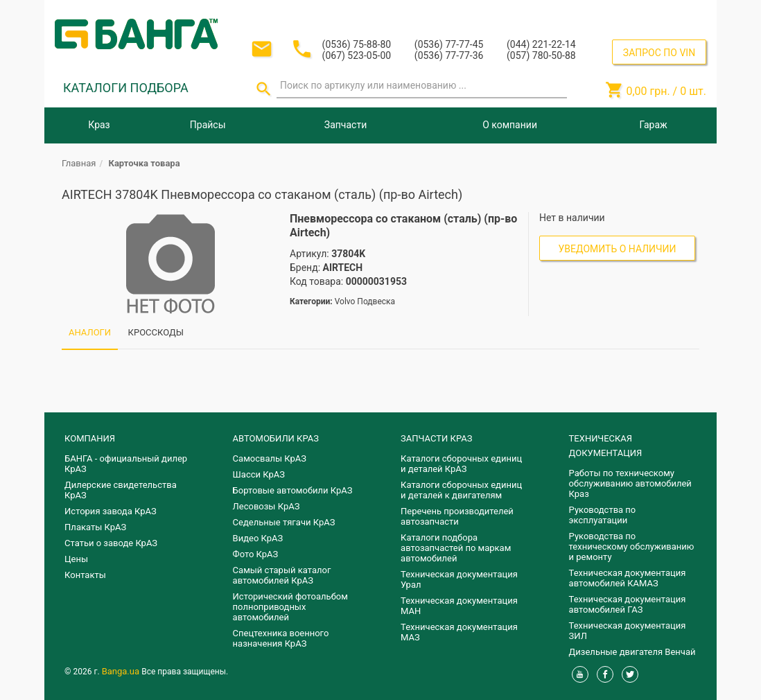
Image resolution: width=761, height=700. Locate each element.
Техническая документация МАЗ (459, 632)
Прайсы (208, 125)
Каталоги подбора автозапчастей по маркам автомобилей (456, 548)
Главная (79, 163)
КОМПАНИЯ (90, 438)
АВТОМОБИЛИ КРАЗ (276, 438)
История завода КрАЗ (111, 511)
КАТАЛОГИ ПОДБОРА (126, 88)
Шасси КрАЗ (259, 474)
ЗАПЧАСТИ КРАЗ (436, 438)
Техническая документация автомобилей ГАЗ (628, 604)
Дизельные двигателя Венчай (632, 652)
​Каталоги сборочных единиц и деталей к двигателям (461, 490)
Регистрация (669, 13)
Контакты (85, 575)
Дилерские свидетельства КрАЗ (121, 490)
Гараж (654, 125)
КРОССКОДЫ (156, 332)
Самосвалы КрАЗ (270, 458)
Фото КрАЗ (256, 554)
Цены (76, 559)
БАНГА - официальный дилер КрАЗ (126, 464)
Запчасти (345, 125)
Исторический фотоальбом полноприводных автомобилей (290, 607)
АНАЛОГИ (90, 332)
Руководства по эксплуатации (603, 515)
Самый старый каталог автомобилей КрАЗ (282, 575)
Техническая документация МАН (459, 606)
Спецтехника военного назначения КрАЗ (281, 638)
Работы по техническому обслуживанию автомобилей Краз (630, 483)
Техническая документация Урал (459, 579)
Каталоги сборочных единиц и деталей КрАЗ (461, 464)
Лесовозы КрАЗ (266, 506)
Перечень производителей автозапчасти (457, 516)
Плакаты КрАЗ (95, 527)
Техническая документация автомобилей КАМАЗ (628, 578)
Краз (99, 125)
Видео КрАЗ (258, 538)
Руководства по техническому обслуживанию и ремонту (632, 546)
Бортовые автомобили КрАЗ (293, 490)
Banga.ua (122, 671)
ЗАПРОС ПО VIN (659, 53)
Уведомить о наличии (618, 249)
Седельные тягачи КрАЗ (284, 522)
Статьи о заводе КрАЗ (111, 543)
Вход (621, 13)
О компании (510, 125)
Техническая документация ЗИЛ (628, 631)
